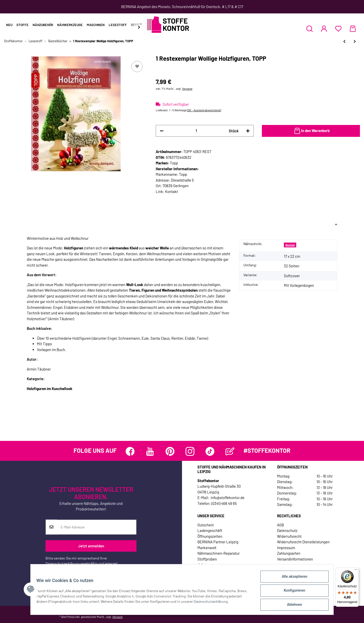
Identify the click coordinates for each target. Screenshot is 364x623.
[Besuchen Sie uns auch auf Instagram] (190, 451)
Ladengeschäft (210, 530)
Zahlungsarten (289, 553)
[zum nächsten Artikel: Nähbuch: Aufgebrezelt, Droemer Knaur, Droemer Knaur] (355, 41)
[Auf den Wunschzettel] (137, 67)
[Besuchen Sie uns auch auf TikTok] (210, 451)
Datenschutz (287, 530)
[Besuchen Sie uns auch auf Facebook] (130, 451)
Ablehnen (292, 605)
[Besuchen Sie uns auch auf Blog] (230, 451)
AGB (280, 525)
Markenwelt (207, 548)
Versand (187, 89)
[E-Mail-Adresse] (97, 527)
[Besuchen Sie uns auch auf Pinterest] (170, 451)
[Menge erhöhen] (248, 131)
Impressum (286, 548)
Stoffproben (207, 559)
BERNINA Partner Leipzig (218, 542)
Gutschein (206, 525)
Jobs (201, 565)
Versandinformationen (295, 559)
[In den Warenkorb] (311, 131)
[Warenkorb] (353, 29)
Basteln (290, 245)
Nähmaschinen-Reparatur (219, 553)
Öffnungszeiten (210, 536)
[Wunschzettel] (338, 29)
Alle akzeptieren (292, 579)
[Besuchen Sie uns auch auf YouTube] (150, 451)
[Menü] (356, 571)
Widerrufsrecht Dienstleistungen (303, 542)
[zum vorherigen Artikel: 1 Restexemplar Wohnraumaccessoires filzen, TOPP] (344, 41)
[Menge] (196, 131)
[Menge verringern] (162, 131)
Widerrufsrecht (289, 536)
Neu (9, 25)
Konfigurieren (292, 592)
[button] (310, 29)
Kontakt (172, 191)
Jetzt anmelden (91, 546)
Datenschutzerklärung (62, 563)
